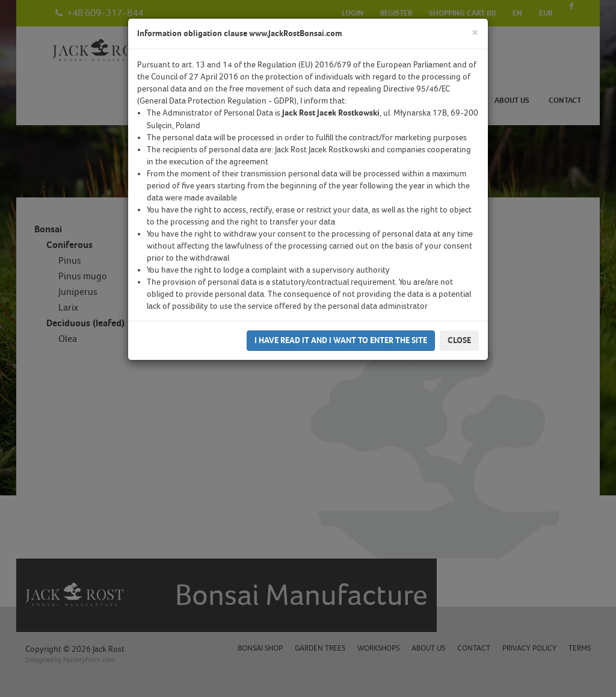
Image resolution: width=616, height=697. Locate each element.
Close (459, 340)
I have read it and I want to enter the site (341, 340)
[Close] (475, 33)
